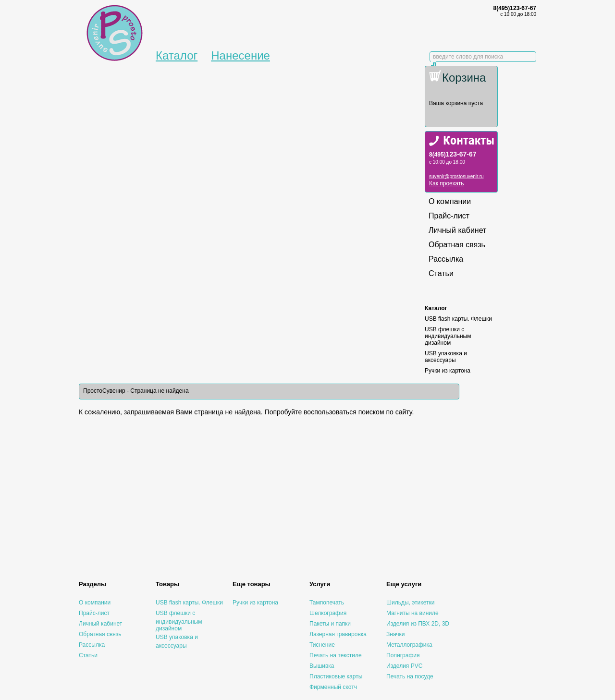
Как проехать (447, 183)
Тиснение (322, 645)
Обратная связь (457, 245)
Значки (396, 634)
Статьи (441, 273)
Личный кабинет (457, 230)
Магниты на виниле (412, 613)
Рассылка (446, 259)
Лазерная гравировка (338, 634)
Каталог (177, 55)
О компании (450, 201)
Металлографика (409, 645)
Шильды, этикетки (410, 603)
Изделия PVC (404, 666)
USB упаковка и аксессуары (446, 357)
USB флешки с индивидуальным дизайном (448, 336)
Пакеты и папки (330, 624)
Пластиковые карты (336, 676)
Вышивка (322, 666)
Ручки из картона (448, 371)
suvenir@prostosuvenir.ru (456, 176)
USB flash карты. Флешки (458, 319)
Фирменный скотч (333, 687)
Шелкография (328, 613)
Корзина (464, 78)
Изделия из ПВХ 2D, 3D (418, 624)
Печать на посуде (410, 676)
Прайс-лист (449, 216)
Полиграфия (403, 655)
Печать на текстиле (336, 655)
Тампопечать (327, 603)
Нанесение (240, 55)
